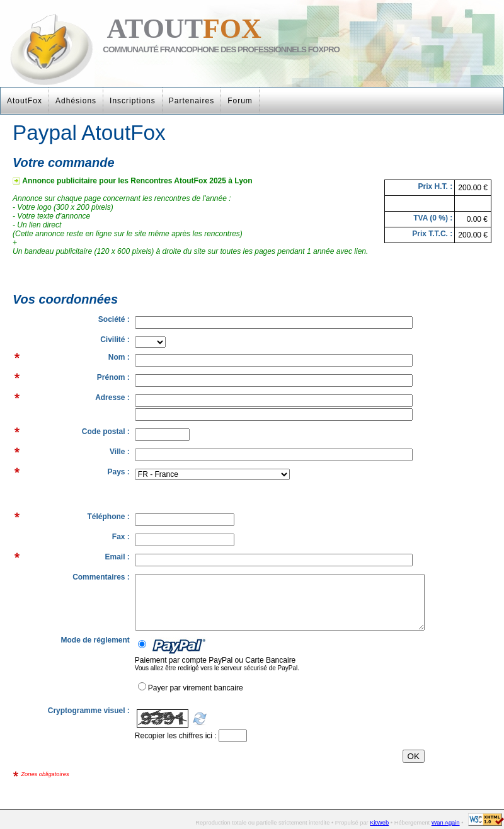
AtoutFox (25, 101)
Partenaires (192, 101)
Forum (240, 101)
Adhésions (76, 101)
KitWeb (379, 823)
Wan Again (446, 823)
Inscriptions (133, 101)
